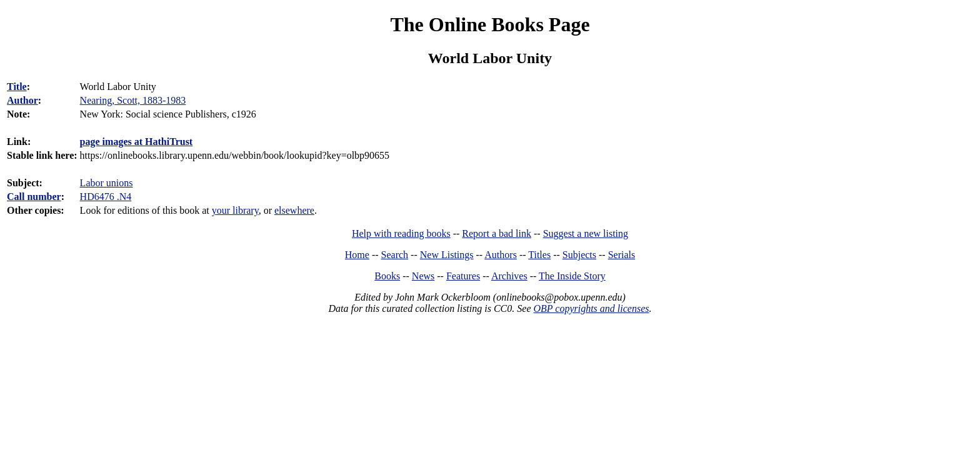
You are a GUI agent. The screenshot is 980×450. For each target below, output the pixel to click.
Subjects (579, 255)
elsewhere (294, 210)
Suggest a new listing (586, 233)
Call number (34, 197)
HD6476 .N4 (106, 197)
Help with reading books (401, 233)
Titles (539, 255)
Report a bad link (497, 233)
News (423, 276)
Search (395, 255)
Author (22, 100)
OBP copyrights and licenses (591, 308)
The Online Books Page (490, 24)
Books (387, 276)
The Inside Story (572, 276)
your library (235, 210)
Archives (509, 276)
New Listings (447, 255)
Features (463, 276)
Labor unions (107, 183)
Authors (501, 255)
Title (17, 87)
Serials (622, 255)
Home (357, 255)
